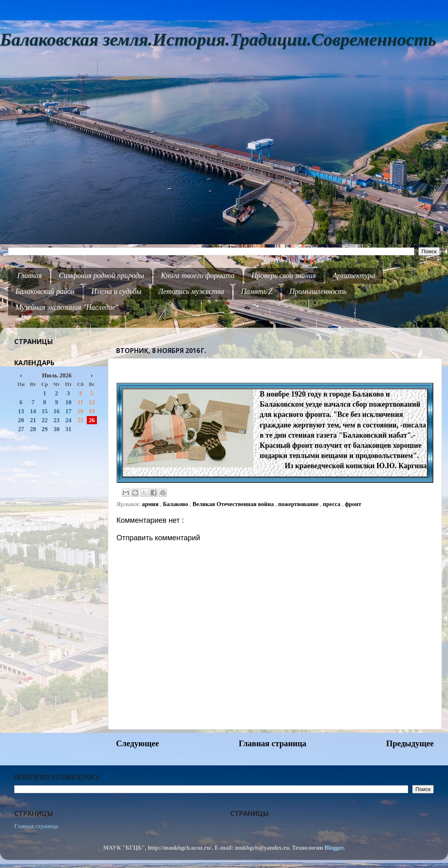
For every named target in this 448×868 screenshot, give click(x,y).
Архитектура (354, 276)
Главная (30, 276)
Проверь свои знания (284, 276)
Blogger (334, 848)
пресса (333, 504)
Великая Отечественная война (234, 504)
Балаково (176, 504)
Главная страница (272, 743)
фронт (353, 504)
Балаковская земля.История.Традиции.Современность (218, 40)
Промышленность (318, 292)
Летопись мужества (191, 292)
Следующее (137, 743)
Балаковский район (45, 292)
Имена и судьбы (116, 292)
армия (151, 504)
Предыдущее (410, 743)
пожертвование (299, 504)
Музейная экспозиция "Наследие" (67, 307)
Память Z (257, 292)
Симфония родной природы (101, 276)
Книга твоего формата (198, 276)
